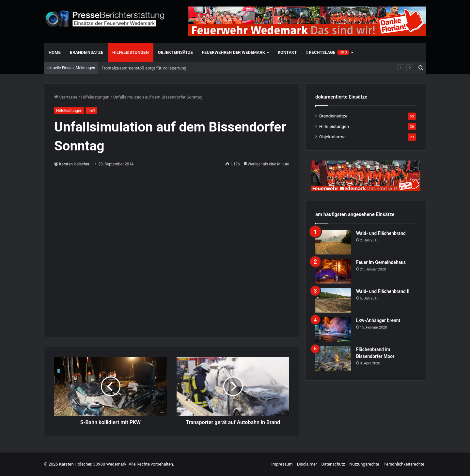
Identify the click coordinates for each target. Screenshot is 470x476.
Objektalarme (332, 137)
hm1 (91, 111)
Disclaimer (307, 464)
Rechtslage (327, 53)
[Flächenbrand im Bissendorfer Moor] (333, 358)
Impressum (282, 464)
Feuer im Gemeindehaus (381, 262)
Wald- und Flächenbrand (381, 233)
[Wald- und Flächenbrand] (333, 242)
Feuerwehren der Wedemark (234, 52)
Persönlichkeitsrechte (404, 464)
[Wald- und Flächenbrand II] (333, 300)
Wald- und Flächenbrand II (383, 291)
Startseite (66, 97)
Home (55, 52)
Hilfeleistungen (131, 52)
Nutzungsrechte (364, 464)
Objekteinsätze (175, 52)
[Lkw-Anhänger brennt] (333, 329)
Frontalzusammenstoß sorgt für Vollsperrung (144, 68)
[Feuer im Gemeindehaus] (333, 271)
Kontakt (287, 52)
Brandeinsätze (86, 52)
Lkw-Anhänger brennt (378, 320)
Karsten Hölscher (74, 164)
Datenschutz (333, 464)
